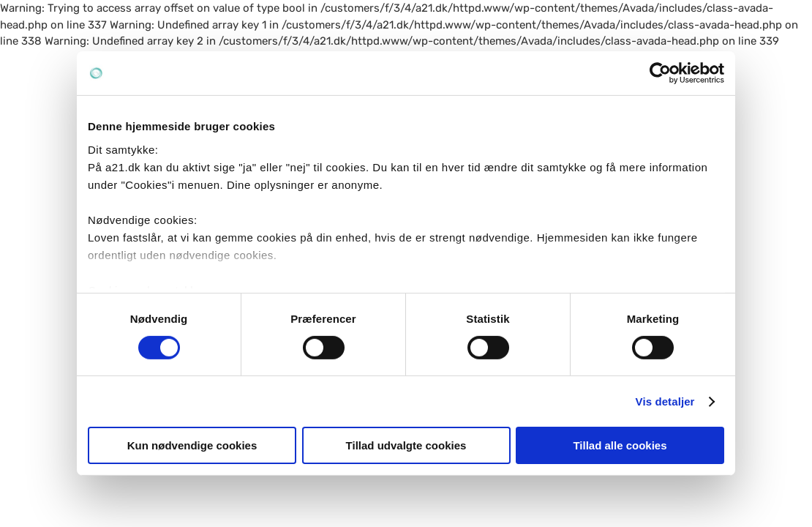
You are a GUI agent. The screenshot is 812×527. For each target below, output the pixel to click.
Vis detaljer (665, 401)
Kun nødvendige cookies (192, 445)
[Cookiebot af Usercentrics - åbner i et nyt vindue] (660, 73)
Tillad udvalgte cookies (406, 445)
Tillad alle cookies (620, 445)
